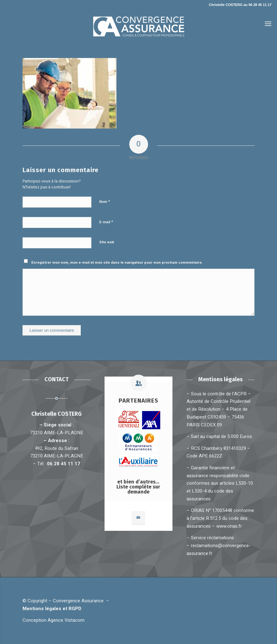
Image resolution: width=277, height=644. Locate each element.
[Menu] (268, 24)
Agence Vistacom (66, 620)
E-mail (106, 222)
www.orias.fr (229, 526)
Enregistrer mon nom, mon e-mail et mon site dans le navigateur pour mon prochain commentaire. (117, 263)
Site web (107, 242)
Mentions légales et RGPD (53, 609)
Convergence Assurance (78, 601)
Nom (105, 201)
